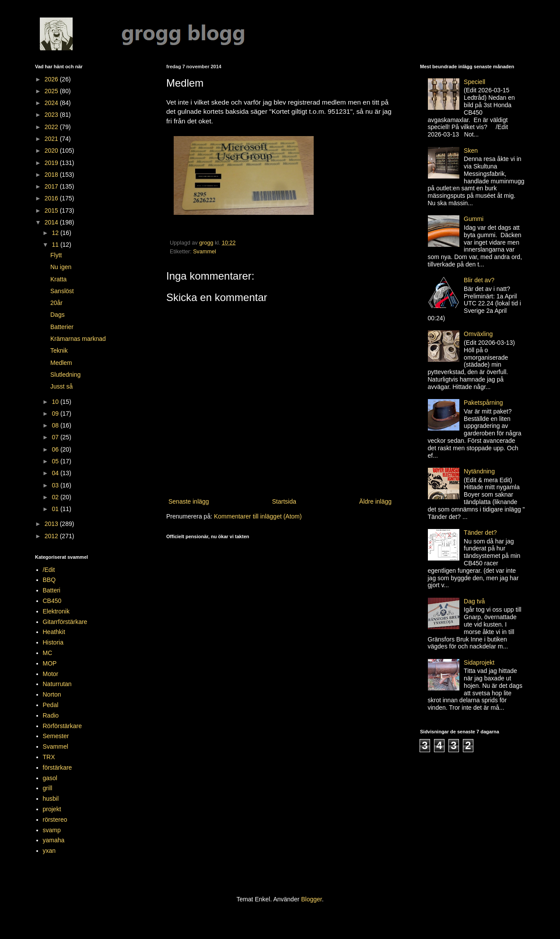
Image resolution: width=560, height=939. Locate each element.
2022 (52, 127)
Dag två (474, 601)
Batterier (62, 327)
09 (56, 413)
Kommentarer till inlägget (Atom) (258, 516)
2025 (52, 91)
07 (56, 437)
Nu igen (61, 267)
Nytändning (479, 471)
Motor (51, 674)
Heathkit (54, 632)
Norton (52, 694)
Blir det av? (479, 280)
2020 (52, 151)
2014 (52, 222)
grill (48, 788)
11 (56, 245)
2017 (52, 186)
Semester (56, 736)
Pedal (51, 705)
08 (56, 425)
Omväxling (478, 334)
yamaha (54, 840)
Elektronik (56, 611)
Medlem (61, 363)
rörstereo (55, 820)
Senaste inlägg (189, 501)
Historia (53, 642)
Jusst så (61, 386)
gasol (50, 778)
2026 (52, 79)
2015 (52, 210)
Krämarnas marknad (78, 339)
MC (48, 653)
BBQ (49, 580)
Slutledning (65, 375)
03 (56, 485)
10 (56, 402)
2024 (52, 103)
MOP (50, 663)
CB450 (52, 601)
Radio (51, 715)
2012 (52, 536)
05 (56, 461)
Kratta (58, 279)
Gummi (474, 219)
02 (56, 497)
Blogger (311, 899)
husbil (51, 799)
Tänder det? (480, 533)
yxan (49, 851)
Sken (471, 151)
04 (56, 473)
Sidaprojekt (479, 662)
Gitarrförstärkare (65, 622)
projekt (52, 809)
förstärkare (58, 767)
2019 (52, 163)
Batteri (52, 590)
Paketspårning (483, 403)
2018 (52, 175)
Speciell (474, 82)
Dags (58, 315)
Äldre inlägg (375, 501)
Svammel (204, 252)
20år (56, 303)
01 (56, 509)
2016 (52, 198)
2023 (52, 115)
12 (56, 233)
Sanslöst (62, 291)
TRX (49, 757)
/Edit (49, 570)
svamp (52, 830)
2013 (52, 524)
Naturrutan (57, 684)
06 (56, 449)
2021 (52, 139)
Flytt (56, 255)
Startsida (284, 501)
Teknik (59, 350)
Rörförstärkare (62, 726)
